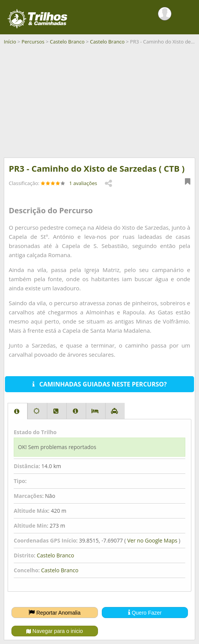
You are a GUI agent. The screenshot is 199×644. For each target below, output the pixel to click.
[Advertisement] (99, 104)
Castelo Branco (67, 42)
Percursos (33, 42)
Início (10, 42)
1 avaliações (83, 183)
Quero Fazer (145, 613)
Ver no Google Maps (152, 540)
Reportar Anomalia (55, 613)
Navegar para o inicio (55, 631)
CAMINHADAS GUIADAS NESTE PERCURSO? (100, 384)
